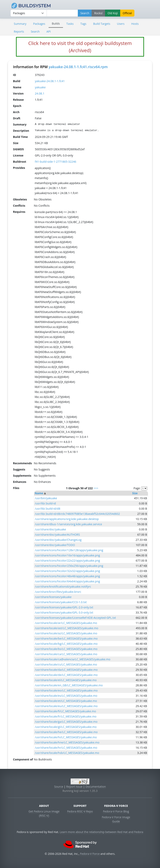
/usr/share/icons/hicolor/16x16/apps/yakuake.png (67, 555)
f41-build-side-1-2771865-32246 (55, 162)
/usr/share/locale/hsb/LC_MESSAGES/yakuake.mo (67, 753)
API (48, 31)
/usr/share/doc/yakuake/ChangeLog (58, 540)
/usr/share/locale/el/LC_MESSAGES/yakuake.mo (66, 680)
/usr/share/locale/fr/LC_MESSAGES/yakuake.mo (66, 716)
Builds (56, 23)
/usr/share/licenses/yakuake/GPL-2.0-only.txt (64, 607)
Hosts (135, 24)
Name (39, 493)
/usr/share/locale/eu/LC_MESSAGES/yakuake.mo (66, 706)
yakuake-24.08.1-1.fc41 (50, 81)
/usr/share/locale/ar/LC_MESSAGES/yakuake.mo (66, 623)
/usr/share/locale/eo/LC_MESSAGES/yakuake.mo (66, 690)
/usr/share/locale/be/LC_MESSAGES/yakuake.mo (66, 638)
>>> (96, 488)
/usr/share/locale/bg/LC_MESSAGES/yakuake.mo (66, 644)
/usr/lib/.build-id (45, 503)
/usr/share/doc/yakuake (50, 529)
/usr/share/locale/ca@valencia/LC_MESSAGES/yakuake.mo (72, 659)
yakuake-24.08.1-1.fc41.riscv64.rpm (78, 67)
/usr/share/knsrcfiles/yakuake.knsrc (58, 592)
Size (135, 493)
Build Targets (102, 24)
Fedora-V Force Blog (116, 811)
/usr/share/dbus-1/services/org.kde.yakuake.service (68, 524)
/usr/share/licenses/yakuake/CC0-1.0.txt (61, 602)
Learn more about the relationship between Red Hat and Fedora (101, 832)
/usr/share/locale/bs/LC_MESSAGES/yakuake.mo (66, 649)
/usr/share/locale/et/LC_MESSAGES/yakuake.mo (66, 701)
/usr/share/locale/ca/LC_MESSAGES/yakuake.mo (66, 654)
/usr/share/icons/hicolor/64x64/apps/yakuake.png (67, 581)
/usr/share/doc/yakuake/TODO (55, 545)
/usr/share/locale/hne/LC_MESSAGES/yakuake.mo (67, 742)
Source (59, 787)
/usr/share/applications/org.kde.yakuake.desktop (67, 519)
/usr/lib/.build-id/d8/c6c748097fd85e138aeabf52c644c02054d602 (77, 514)
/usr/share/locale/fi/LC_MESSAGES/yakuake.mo (65, 711)
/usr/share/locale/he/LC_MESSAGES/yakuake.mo (66, 732)
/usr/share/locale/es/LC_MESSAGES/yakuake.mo (66, 696)
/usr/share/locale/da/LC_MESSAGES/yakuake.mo (66, 670)
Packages (39, 24)
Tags (83, 24)
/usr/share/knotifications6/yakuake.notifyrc (63, 586)
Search (35, 31)
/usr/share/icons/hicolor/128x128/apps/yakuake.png (69, 550)
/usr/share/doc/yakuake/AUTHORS (57, 535)
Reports (19, 31)
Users (121, 24)
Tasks (70, 24)
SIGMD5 (18, 149)
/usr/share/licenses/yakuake (53, 597)
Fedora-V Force (90, 854)
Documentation (96, 787)
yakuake (40, 87)
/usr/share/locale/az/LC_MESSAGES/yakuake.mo (66, 633)
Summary (20, 24)
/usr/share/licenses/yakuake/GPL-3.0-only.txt (64, 612)
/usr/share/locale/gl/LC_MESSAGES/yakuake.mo (66, 727)
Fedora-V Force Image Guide (116, 819)
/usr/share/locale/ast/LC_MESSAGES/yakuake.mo (66, 628)
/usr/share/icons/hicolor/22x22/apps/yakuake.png (67, 561)
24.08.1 (39, 93)
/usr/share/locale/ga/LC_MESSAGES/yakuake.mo (66, 722)
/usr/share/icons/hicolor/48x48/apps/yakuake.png (67, 576)
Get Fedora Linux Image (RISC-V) (44, 813)
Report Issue (74, 787)
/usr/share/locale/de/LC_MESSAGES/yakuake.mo (66, 675)
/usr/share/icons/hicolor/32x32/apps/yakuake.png (67, 571)
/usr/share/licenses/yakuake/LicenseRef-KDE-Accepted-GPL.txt (75, 618)
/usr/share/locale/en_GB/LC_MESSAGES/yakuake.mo (69, 685)
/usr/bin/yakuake (46, 498)
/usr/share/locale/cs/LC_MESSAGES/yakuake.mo (66, 664)
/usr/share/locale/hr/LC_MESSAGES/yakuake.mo (66, 748)
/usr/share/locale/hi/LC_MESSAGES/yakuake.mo (66, 737)
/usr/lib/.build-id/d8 (47, 509)
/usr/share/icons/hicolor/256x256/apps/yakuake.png (69, 566)
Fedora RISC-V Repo (80, 811)
